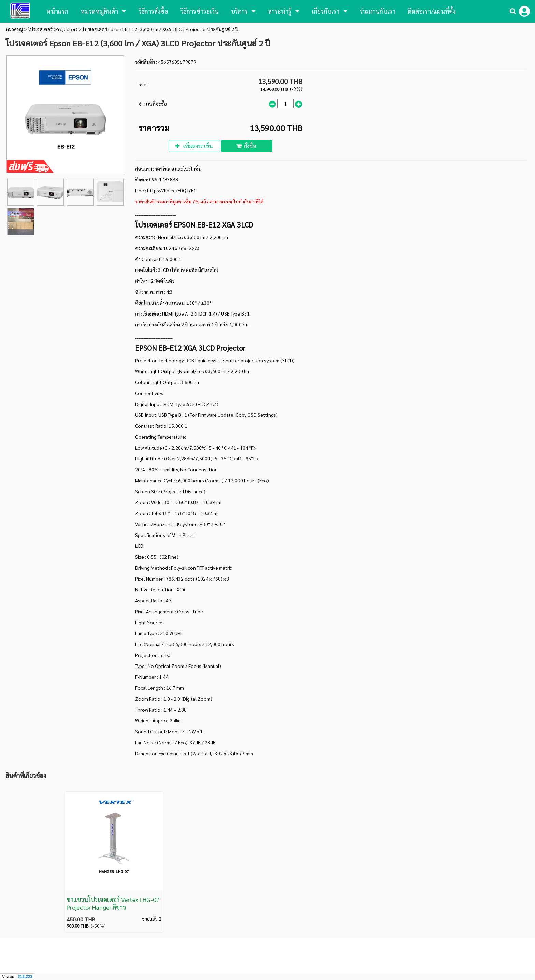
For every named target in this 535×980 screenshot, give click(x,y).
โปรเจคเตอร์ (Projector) (53, 29)
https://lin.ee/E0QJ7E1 (172, 190)
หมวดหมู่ (14, 29)
